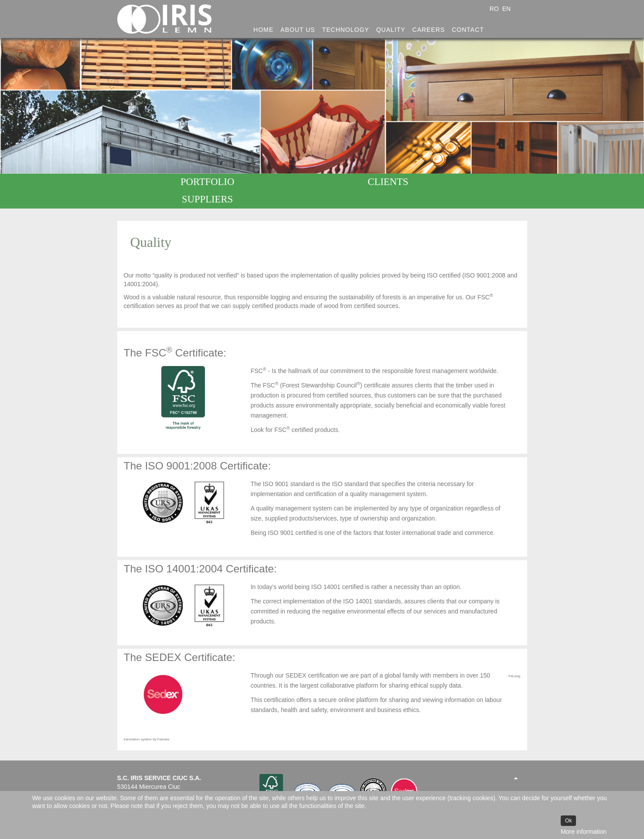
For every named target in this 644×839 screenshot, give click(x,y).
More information (584, 832)
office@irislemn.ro (142, 787)
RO (495, 9)
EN (506, 9)
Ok (568, 821)
